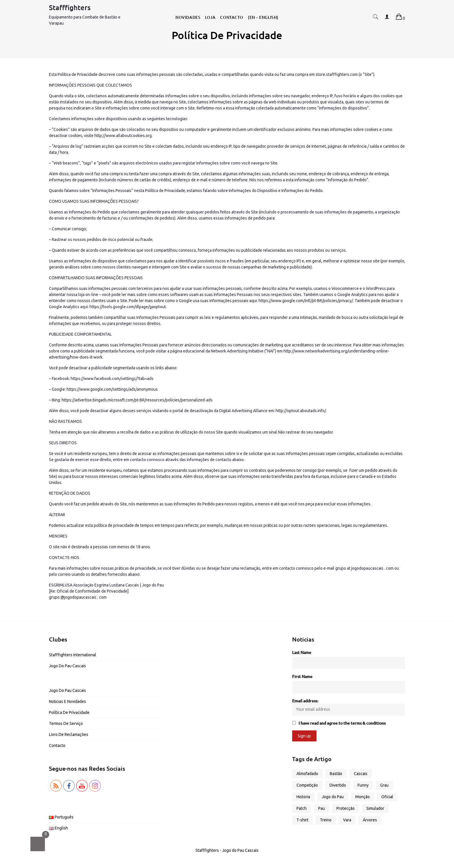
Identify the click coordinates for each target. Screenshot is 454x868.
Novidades (188, 17)
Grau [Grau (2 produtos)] (384, 785)
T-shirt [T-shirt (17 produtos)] (302, 820)
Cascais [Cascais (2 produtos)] (361, 774)
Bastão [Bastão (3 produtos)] (336, 774)
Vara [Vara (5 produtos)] (347, 820)
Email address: (349, 707)
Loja (210, 17)
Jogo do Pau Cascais (67, 666)
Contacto (231, 17)
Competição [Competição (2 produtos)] (307, 785)
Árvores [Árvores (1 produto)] (370, 820)
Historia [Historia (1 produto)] (303, 797)
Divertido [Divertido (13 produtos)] (338, 785)
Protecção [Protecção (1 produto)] (346, 808)
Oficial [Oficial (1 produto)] (387, 797)
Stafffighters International (73, 655)
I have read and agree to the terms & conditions (342, 723)
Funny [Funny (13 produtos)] (363, 785)
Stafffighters (70, 7)
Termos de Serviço (66, 723)
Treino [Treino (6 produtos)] (326, 820)
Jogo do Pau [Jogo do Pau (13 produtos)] (333, 797)
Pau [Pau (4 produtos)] (322, 808)
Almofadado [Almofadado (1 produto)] (307, 774)
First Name (302, 676)
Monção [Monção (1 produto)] (363, 797)
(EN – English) (263, 17)
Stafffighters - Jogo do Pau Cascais (227, 850)
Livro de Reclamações (69, 734)
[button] (376, 18)
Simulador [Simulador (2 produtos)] (375, 808)
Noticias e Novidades (67, 701)
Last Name (302, 652)
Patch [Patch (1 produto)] (302, 808)
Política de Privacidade (69, 712)
